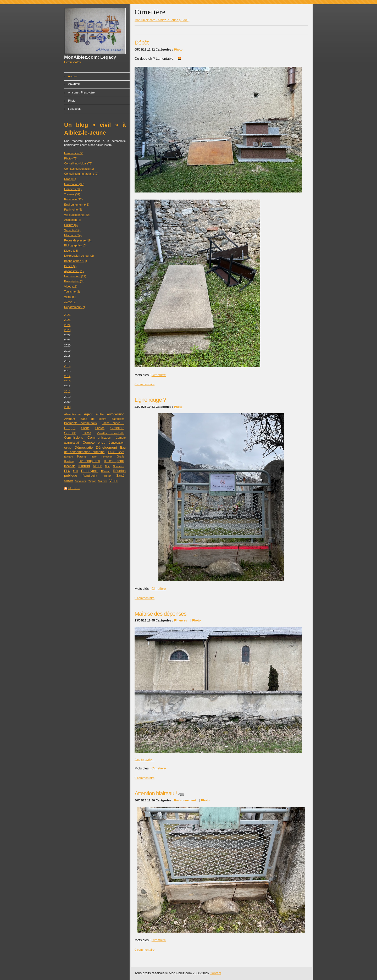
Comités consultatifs (111, 433)
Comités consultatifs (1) (79, 169)
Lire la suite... (145, 760)
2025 (67, 320)
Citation (70, 433)
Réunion (106, 471)
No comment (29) (75, 276)
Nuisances (119, 466)
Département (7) (74, 307)
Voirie (114, 481)
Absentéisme (72, 414)
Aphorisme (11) (74, 271)
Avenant (70, 419)
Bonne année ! (113, 423)
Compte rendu (94, 442)
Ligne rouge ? (150, 400)
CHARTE (74, 84)
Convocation (117, 443)
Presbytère (90, 471)
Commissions (74, 438)
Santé (120, 476)
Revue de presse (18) (78, 240)
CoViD (68, 448)
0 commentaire (145, 384)
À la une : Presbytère (81, 92)
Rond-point (90, 476)
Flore (94, 457)
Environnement (185, 800)
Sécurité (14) (72, 230)
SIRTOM (68, 481)
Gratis (121, 456)
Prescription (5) (74, 281)
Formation (107, 457)
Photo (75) (71, 158)
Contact (215, 973)
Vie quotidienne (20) (77, 215)
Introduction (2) (74, 153)
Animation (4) (73, 220)
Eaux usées (116, 452)
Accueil (73, 76)
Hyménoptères (89, 461)
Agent (88, 414)
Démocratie (84, 447)
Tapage (92, 481)
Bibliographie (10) (75, 245)
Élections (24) (73, 235)
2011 (67, 392)
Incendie (70, 466)
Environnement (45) (77, 205)
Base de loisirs (93, 419)
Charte (85, 428)
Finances (180, 620)
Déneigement (106, 447)
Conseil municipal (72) (78, 163)
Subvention (81, 481)
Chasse (100, 428)
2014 (67, 376)
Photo (72, 101)
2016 (67, 366)
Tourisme (103, 481)
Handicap (69, 461)
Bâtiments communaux (81, 423)
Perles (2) (70, 266)
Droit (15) (70, 179)
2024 (67, 325)
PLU (67, 471)
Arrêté (100, 414)
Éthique (68, 457)
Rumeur (107, 476)
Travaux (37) (72, 194)
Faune (82, 456)
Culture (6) (71, 225)
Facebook (74, 109)
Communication (99, 437)
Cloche (87, 433)
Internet (84, 466)
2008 (67, 407)
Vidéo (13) (71, 287)
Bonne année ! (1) (76, 261)
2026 (67, 315)
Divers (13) (71, 251)
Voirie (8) (70, 297)
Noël (108, 466)
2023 (67, 330)
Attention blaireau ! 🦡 (160, 793)
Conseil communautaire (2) (81, 174)
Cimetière (117, 428)
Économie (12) (73, 199)
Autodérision (116, 414)
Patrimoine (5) (73, 210)
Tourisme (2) (72, 291)
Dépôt (142, 43)
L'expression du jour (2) (79, 256)
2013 (67, 381)
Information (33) (74, 184)
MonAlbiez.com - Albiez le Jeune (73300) (162, 20)
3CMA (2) (70, 302)
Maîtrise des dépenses (160, 614)
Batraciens (118, 419)
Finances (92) (73, 189)
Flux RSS (74, 488)
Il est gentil (114, 461)
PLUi (76, 471)
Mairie (98, 466)
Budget (70, 428)
